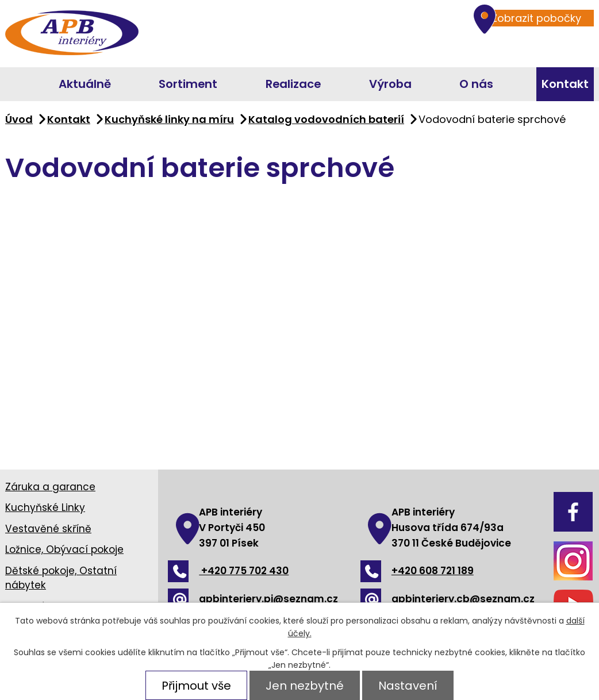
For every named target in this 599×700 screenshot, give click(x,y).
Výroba (390, 84)
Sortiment (188, 84)
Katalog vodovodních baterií (326, 119)
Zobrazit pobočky (531, 18)
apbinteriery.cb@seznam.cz (448, 599)
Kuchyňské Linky (45, 507)
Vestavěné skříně (48, 529)
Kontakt (565, 84)
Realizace (293, 84)
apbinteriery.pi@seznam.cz (253, 599)
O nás (476, 84)
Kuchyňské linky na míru (169, 119)
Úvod (10, 84)
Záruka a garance (50, 487)
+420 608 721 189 (417, 571)
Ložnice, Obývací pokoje (64, 549)
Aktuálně (85, 84)
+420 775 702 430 (228, 571)
